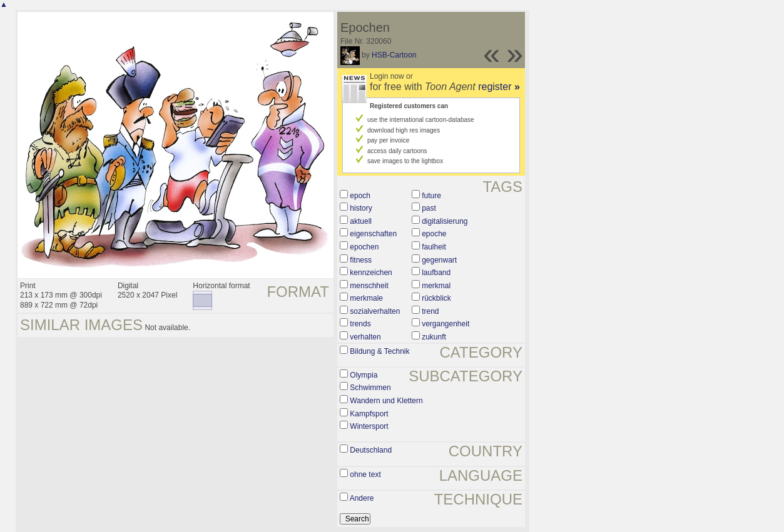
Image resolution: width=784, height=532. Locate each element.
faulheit (434, 247)
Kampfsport (369, 414)
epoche (434, 234)
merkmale (366, 298)
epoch (360, 196)
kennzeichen (371, 273)
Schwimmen (370, 388)
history (361, 208)
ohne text (365, 474)
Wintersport (369, 426)
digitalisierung (445, 221)
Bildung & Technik (379, 351)
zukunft (434, 337)
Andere (362, 498)
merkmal (436, 286)
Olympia (364, 375)
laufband (436, 273)
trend (430, 311)
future (431, 196)
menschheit (369, 286)
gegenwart (439, 260)
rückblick (436, 298)
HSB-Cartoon (394, 55)
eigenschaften (373, 234)
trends (360, 324)
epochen (364, 247)
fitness (361, 260)
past (429, 208)
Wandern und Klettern (386, 401)
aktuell (361, 221)
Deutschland (371, 450)
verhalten (365, 337)
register (499, 87)
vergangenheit (445, 324)
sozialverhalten (375, 311)
